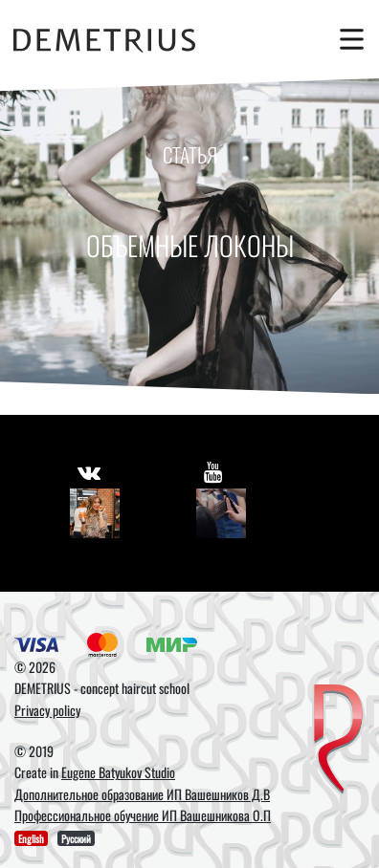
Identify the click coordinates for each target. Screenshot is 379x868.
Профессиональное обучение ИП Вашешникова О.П (143, 815)
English (31, 838)
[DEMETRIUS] (338, 740)
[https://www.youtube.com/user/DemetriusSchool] (213, 472)
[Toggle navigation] (347, 39)
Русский (76, 838)
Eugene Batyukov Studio (118, 772)
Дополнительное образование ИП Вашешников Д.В (142, 794)
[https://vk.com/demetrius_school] (89, 472)
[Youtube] (221, 513)
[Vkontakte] (95, 513)
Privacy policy (47, 710)
